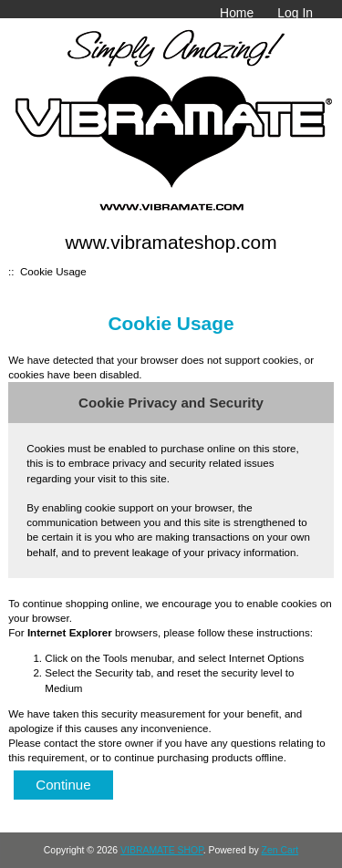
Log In (295, 13)
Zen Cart (280, 850)
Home (237, 13)
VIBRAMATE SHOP (162, 850)
